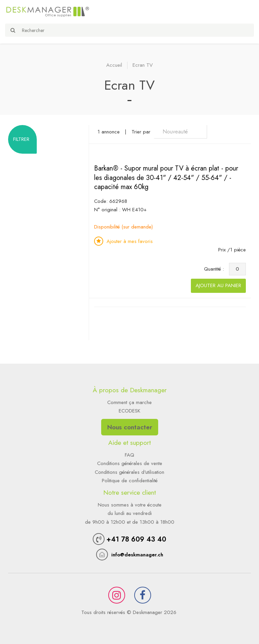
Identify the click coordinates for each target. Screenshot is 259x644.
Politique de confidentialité (130, 481)
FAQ (129, 455)
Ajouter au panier (218, 285)
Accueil (114, 65)
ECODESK (129, 411)
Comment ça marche (129, 402)
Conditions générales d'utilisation (129, 472)
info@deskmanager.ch (137, 555)
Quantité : (216, 269)
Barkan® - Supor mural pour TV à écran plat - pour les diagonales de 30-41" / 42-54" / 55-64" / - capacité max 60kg (166, 178)
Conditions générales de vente (130, 463)
